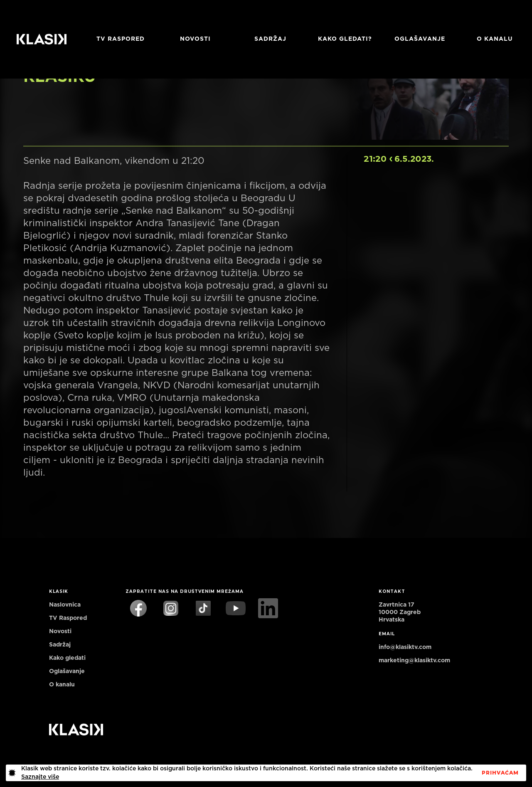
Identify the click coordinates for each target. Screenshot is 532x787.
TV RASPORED (121, 39)
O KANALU (495, 39)
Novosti (195, 39)
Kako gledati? (345, 39)
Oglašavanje (420, 39)
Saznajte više (40, 777)
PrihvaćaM (500, 773)
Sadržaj (270, 39)
